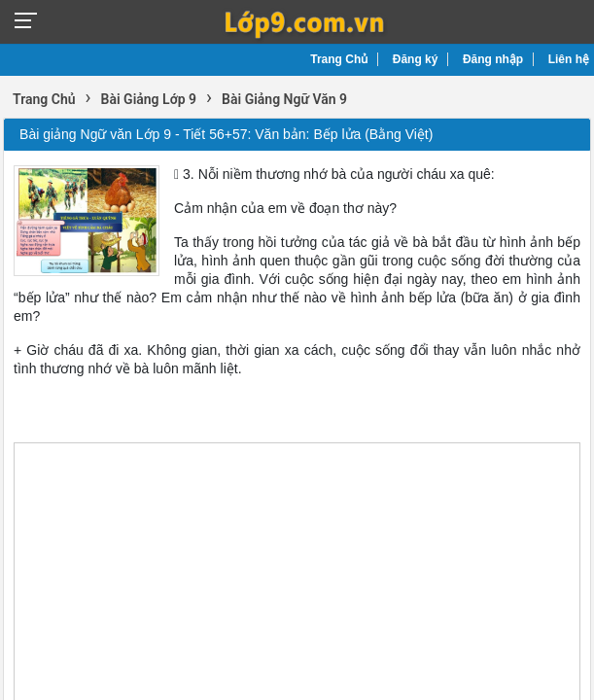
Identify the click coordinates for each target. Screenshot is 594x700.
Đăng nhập (493, 59)
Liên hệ (569, 59)
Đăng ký (416, 59)
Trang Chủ (339, 59)
